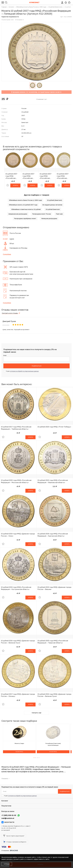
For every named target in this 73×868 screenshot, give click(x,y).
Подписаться (37, 366)
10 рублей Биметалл (53, 209)
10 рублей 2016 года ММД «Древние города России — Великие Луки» (18, 642)
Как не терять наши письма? (14, 836)
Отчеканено (10, 851)
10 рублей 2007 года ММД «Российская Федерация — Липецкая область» (11, 176)
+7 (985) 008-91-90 (9, 815)
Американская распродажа (18, 214)
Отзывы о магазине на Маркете (15, 842)
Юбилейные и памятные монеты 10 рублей (26, 209)
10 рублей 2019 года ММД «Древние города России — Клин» (18, 535)
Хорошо (7, 864)
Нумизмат (34, 2)
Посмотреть (19, 752)
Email (5, 355)
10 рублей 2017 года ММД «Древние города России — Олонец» (18, 695)
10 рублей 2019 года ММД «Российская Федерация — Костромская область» (16, 588)
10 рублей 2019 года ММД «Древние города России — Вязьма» (54, 588)
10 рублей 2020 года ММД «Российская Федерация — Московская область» (16, 481)
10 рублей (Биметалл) (55, 200)
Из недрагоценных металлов (52, 205)
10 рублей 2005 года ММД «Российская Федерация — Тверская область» (53, 642)
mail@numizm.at (8, 818)
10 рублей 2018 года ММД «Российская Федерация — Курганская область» (53, 535)
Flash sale (59, 214)
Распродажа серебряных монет (25, 218)
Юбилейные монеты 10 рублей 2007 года (23, 205)
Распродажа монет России (42, 214)
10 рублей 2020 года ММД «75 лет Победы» (54, 427)
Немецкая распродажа (49, 218)
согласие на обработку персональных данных (24, 371)
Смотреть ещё (36, 713)
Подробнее (7, 254)
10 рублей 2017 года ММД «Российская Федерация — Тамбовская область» (16, 428)
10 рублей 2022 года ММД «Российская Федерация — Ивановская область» (53, 481)
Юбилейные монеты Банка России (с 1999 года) (25, 200)
